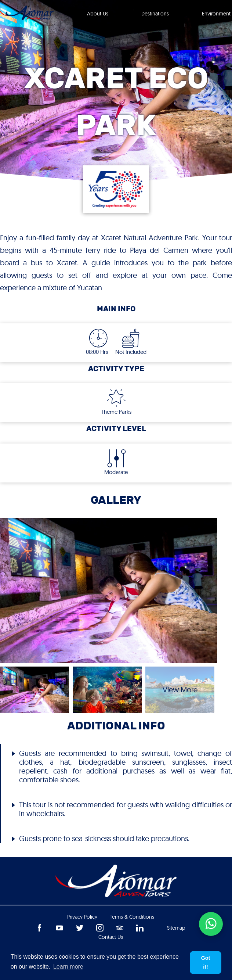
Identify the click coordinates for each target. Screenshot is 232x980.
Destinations (155, 14)
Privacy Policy (82, 917)
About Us (98, 14)
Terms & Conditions (132, 917)
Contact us (111, 937)
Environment (216, 14)
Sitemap (176, 928)
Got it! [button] (206, 962)
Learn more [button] (68, 967)
